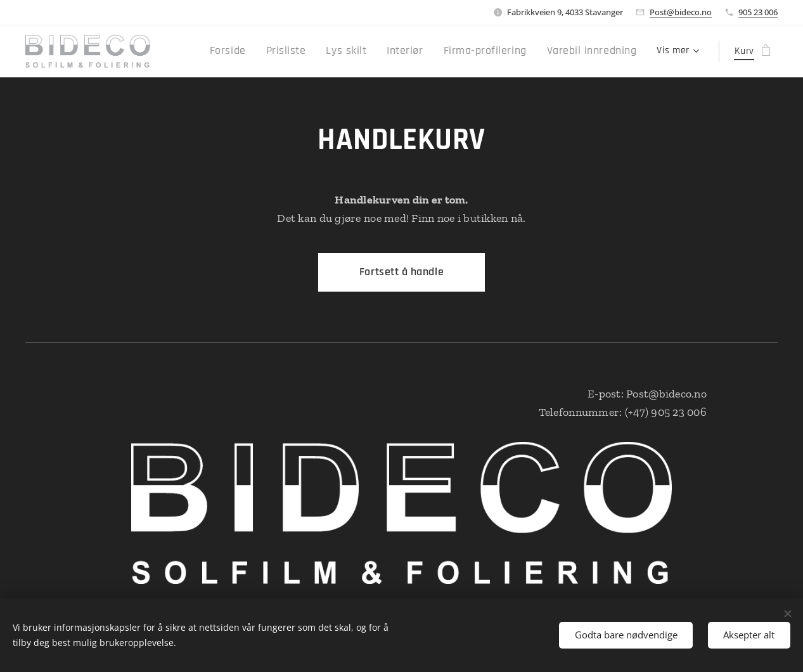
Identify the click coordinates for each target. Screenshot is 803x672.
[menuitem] (263, 51)
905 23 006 (758, 12)
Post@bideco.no (681, 12)
